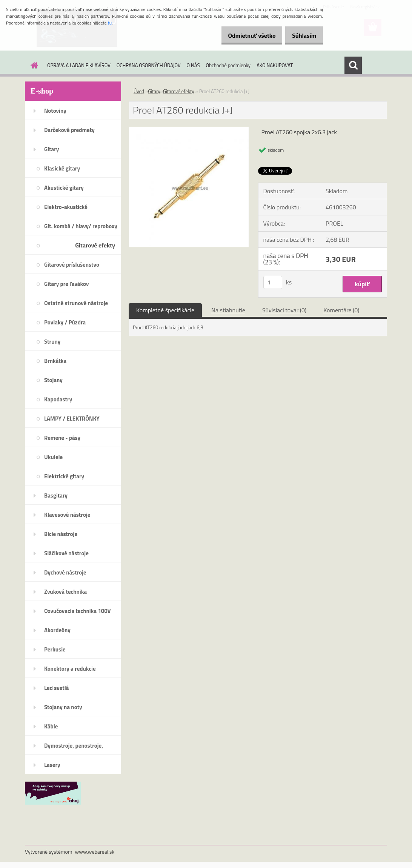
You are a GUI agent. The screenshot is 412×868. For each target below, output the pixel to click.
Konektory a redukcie (70, 669)
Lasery (52, 765)
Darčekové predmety (69, 130)
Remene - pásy (62, 438)
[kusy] (273, 282)
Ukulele (53, 457)
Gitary (51, 149)
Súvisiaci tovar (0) (284, 310)
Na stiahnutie (228, 310)
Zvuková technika (65, 592)
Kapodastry (58, 399)
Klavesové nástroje (67, 515)
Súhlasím (301, 35)
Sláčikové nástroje (66, 553)
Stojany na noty (63, 707)
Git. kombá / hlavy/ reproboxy (81, 226)
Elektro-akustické (66, 207)
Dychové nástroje (65, 572)
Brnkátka (55, 361)
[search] (353, 65)
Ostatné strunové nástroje (76, 303)
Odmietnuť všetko (244, 35)
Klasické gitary (62, 168)
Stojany (53, 380)
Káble (51, 726)
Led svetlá (56, 688)
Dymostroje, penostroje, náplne (74, 748)
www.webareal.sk (95, 852)
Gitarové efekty (95, 245)
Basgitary (56, 495)
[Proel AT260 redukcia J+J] (189, 130)
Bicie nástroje (61, 534)
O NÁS (193, 65)
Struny (52, 342)
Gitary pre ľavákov (66, 284)
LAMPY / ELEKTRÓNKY (72, 419)
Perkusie (55, 649)
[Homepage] (33, 65)
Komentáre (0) (341, 310)
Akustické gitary (64, 188)
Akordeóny (57, 630)
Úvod (139, 91)
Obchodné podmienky (228, 65)
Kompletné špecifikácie (165, 310)
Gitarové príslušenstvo (72, 265)
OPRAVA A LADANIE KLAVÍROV (79, 65)
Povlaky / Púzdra (65, 322)
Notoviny (55, 111)
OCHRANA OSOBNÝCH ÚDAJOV (149, 65)
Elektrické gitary (64, 476)
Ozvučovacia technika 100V (78, 611)
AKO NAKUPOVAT (275, 65)
